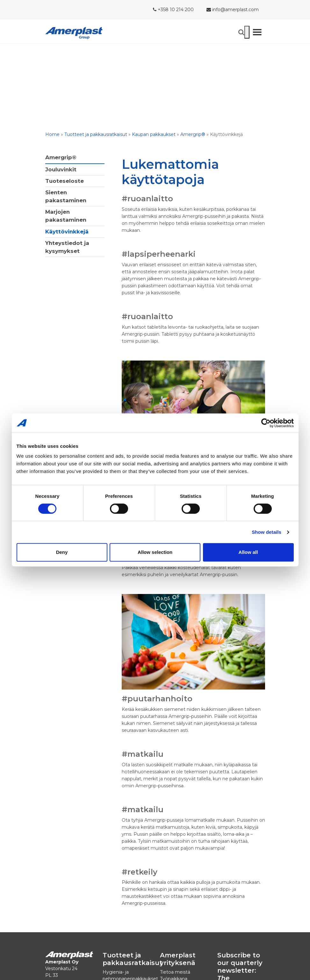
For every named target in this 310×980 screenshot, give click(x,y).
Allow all (248, 552)
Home (52, 134)
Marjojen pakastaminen (66, 216)
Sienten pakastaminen (66, 196)
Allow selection (155, 552)
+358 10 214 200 (173, 10)
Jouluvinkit (61, 169)
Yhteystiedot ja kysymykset (67, 247)
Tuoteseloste (65, 181)
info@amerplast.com (233, 10)
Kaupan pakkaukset (154, 134)
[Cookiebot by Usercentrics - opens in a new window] (266, 423)
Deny (62, 552)
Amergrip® (193, 134)
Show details (267, 532)
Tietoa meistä (175, 972)
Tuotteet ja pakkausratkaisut (96, 134)
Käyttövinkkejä (67, 232)
